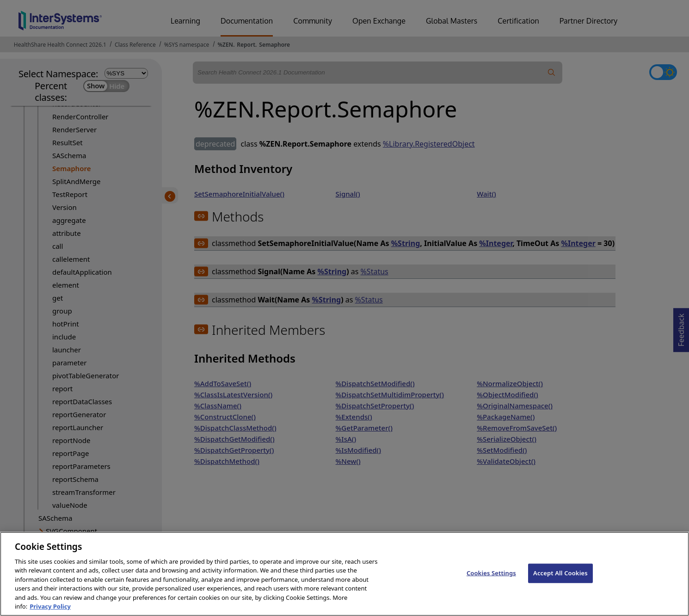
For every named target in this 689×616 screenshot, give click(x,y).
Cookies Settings (491, 580)
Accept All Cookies (560, 580)
